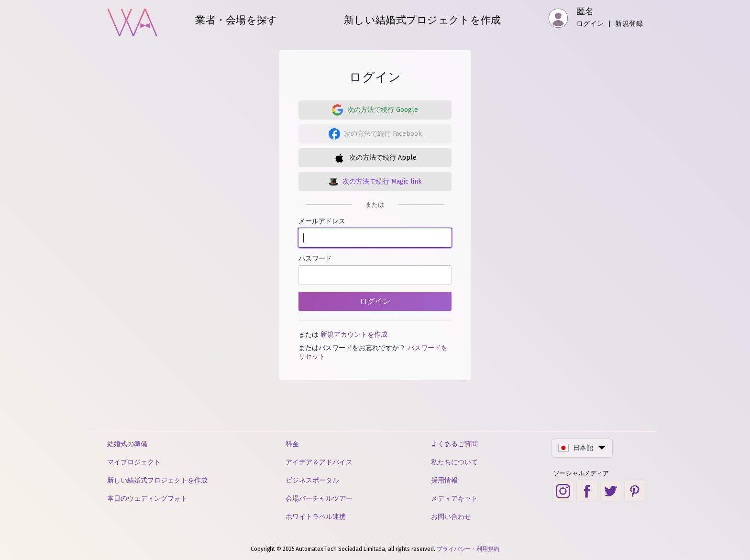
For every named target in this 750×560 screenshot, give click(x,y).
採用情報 (444, 480)
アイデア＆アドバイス (319, 462)
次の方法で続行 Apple (383, 158)
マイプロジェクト (134, 462)
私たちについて (454, 462)
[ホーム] (132, 19)
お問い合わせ (451, 517)
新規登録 (629, 24)
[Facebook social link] (587, 491)
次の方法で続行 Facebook (383, 134)
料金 (292, 444)
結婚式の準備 (127, 444)
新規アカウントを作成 (354, 335)
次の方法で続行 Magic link (382, 181)
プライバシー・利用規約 (468, 549)
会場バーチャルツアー (319, 499)
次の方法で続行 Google (383, 110)
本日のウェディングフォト (147, 499)
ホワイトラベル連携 (316, 517)
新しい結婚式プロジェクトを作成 (157, 480)
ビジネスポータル (312, 480)
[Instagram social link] (563, 491)
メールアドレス (375, 232)
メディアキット (454, 499)
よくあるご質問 (454, 444)
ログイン (590, 24)
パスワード (375, 269)
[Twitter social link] (611, 491)
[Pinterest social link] (635, 491)
